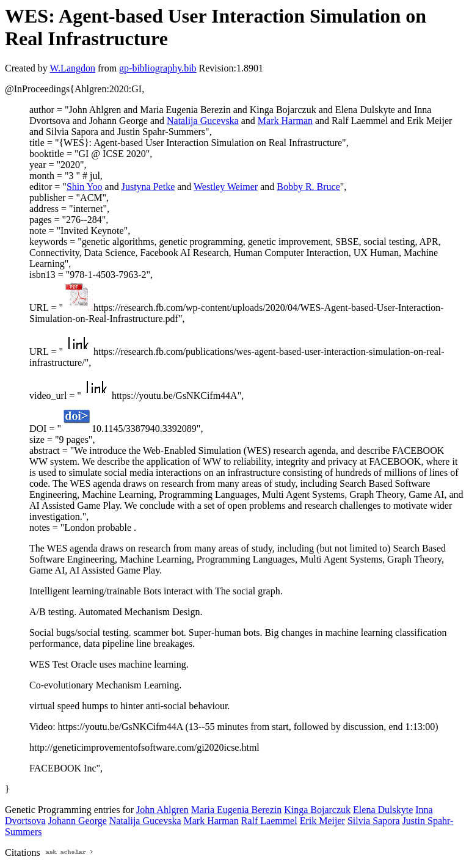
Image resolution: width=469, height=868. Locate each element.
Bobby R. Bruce (308, 187)
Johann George (78, 821)
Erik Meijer (322, 821)
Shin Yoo (85, 187)
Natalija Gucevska (203, 121)
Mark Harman (285, 121)
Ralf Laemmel (269, 821)
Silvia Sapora (374, 821)
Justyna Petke (148, 187)
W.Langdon (72, 68)
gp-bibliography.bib (158, 68)
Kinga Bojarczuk (317, 810)
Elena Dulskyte (383, 810)
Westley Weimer (226, 187)
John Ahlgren (162, 810)
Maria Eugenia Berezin (236, 810)
